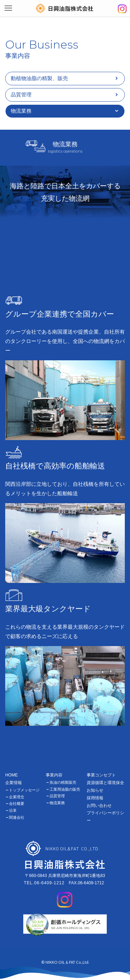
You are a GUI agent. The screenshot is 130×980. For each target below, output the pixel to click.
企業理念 (17, 797)
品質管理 (21, 94)
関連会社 (17, 817)
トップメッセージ (24, 790)
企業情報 (14, 783)
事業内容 (54, 775)
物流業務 (57, 803)
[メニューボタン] (8, 8)
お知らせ (95, 790)
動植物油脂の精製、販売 (39, 78)
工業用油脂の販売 (65, 789)
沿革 (13, 810)
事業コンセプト (101, 775)
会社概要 (17, 803)
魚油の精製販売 (63, 782)
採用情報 (95, 798)
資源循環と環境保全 (105, 783)
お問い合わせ (99, 806)
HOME (11, 775)
